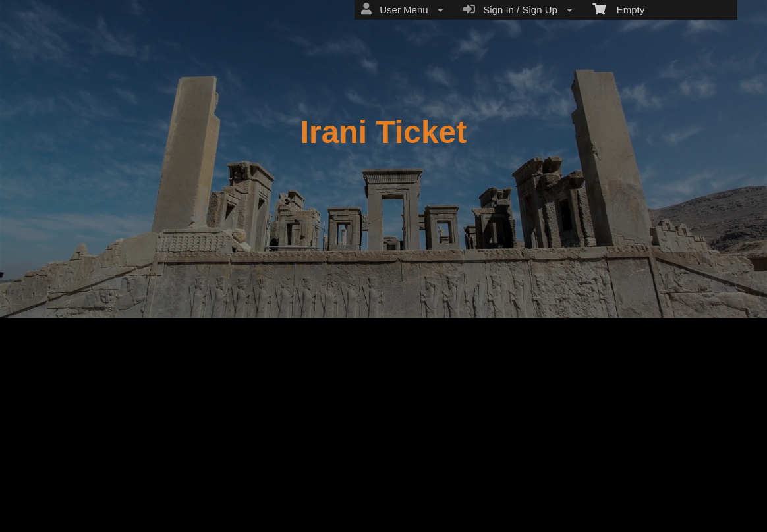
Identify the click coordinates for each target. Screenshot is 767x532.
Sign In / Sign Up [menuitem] (518, 9)
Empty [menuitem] (618, 9)
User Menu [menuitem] (402, 9)
